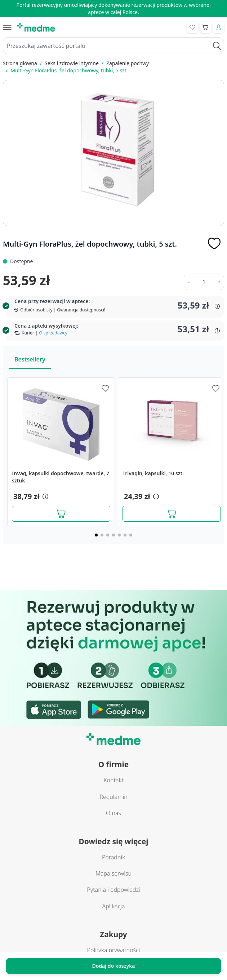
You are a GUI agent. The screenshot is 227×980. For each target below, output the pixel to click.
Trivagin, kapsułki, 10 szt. (153, 473)
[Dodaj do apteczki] (214, 243)
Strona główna (20, 63)
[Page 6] (125, 535)
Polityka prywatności (114, 950)
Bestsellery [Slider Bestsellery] (30, 359)
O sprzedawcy (53, 333)
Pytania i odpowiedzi (113, 890)
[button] (45, 496)
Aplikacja (113, 906)
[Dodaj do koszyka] (61, 514)
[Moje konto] (218, 27)
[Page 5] (119, 535)
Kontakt (113, 780)
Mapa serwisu (113, 873)
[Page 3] (108, 535)
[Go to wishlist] (192, 27)
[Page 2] (102, 535)
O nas (113, 813)
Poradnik (113, 857)
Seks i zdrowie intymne (72, 63)
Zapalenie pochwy (128, 63)
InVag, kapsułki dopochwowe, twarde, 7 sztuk (61, 477)
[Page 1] (96, 535)
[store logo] (36, 27)
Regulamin (113, 797)
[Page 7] (131, 535)
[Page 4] (113, 535)
